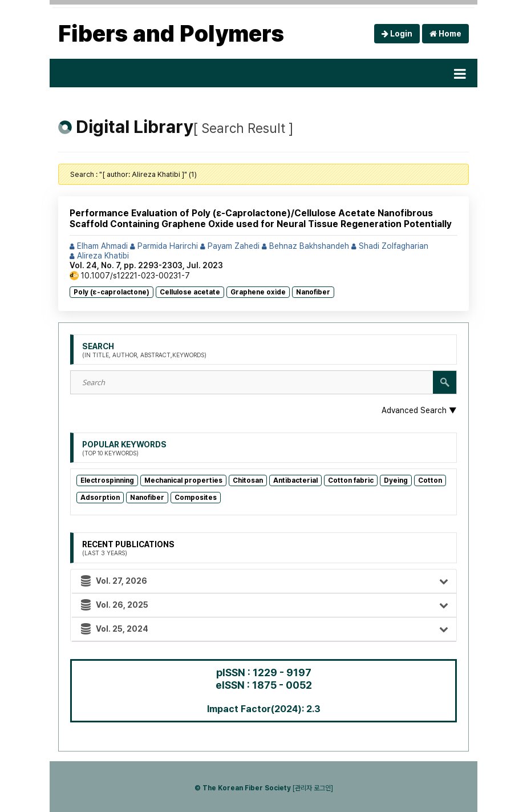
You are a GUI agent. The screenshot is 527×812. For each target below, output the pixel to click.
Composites (196, 498)
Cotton (430, 480)
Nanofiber (313, 292)
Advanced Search (419, 410)
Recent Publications (128, 548)
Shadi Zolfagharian (390, 246)
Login (397, 34)
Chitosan (248, 480)
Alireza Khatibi (99, 256)
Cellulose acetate (190, 292)
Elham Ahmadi (99, 246)
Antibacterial (295, 480)
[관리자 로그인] (313, 788)
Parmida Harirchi (164, 246)
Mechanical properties (183, 480)
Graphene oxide (258, 292)
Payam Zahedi (230, 246)
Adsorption (100, 498)
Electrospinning (107, 480)
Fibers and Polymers (171, 34)
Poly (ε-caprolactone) (112, 292)
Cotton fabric (351, 480)
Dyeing (396, 480)
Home (445, 34)
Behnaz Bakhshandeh (305, 246)
